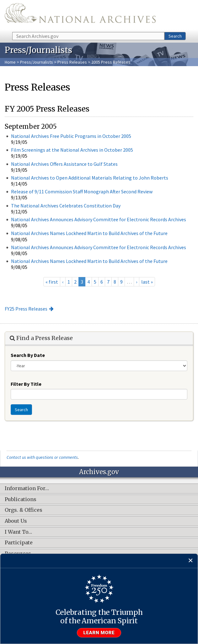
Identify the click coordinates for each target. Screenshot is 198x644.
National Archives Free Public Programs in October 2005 (71, 136)
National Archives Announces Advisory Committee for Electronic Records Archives (99, 219)
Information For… (27, 489)
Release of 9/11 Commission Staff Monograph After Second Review (82, 191)
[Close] (191, 561)
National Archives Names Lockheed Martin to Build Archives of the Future (89, 233)
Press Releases (72, 62)
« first (52, 282)
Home (10, 62)
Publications (21, 500)
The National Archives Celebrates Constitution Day (66, 206)
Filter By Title (26, 384)
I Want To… (18, 532)
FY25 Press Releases (26, 309)
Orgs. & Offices (24, 510)
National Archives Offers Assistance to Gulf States (64, 164)
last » (147, 282)
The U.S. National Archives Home (80, 16)
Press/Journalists (37, 62)
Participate (19, 543)
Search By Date (28, 355)
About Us (16, 521)
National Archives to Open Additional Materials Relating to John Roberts (90, 178)
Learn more (99, 633)
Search (175, 36)
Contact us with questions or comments (42, 457)
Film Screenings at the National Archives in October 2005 (72, 150)
